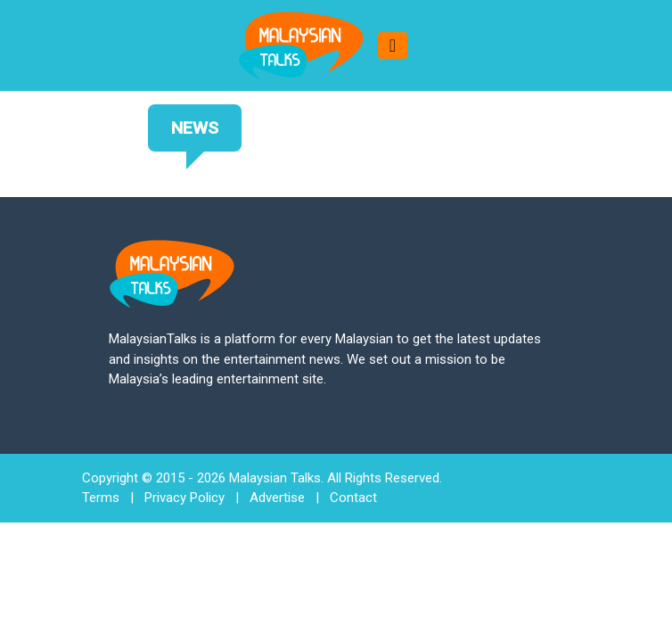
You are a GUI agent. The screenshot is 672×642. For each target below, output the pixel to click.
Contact (353, 498)
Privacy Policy (184, 498)
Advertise (277, 498)
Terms (101, 498)
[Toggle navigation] (393, 45)
